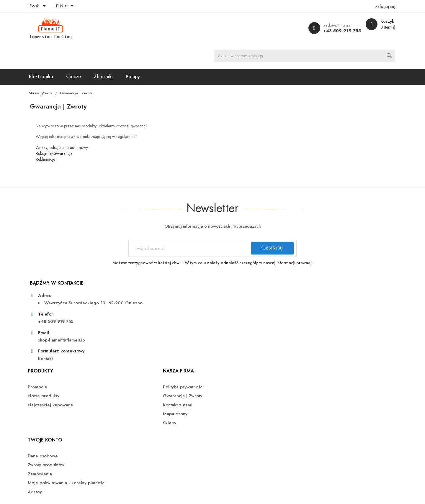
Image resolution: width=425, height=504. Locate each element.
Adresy (308, 326)
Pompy (153, 51)
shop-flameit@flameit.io (80, 335)
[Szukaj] (222, 28)
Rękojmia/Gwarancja (73, 128)
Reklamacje (64, 134)
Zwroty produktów (319, 293)
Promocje (143, 284)
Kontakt (64, 354)
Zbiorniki (123, 51)
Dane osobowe (316, 284)
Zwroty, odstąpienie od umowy (81, 122)
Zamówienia (313, 302)
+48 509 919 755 (319, 31)
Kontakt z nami (232, 302)
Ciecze (93, 51)
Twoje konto (318, 268)
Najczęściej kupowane (156, 302)
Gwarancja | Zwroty (237, 293)
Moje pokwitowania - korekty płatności (330, 314)
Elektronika (61, 51)
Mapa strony (229, 311)
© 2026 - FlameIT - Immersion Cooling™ (87, 475)
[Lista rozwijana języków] (58, 6)
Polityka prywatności (237, 284)
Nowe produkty (149, 293)
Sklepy (224, 320)
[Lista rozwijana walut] (85, 6)
